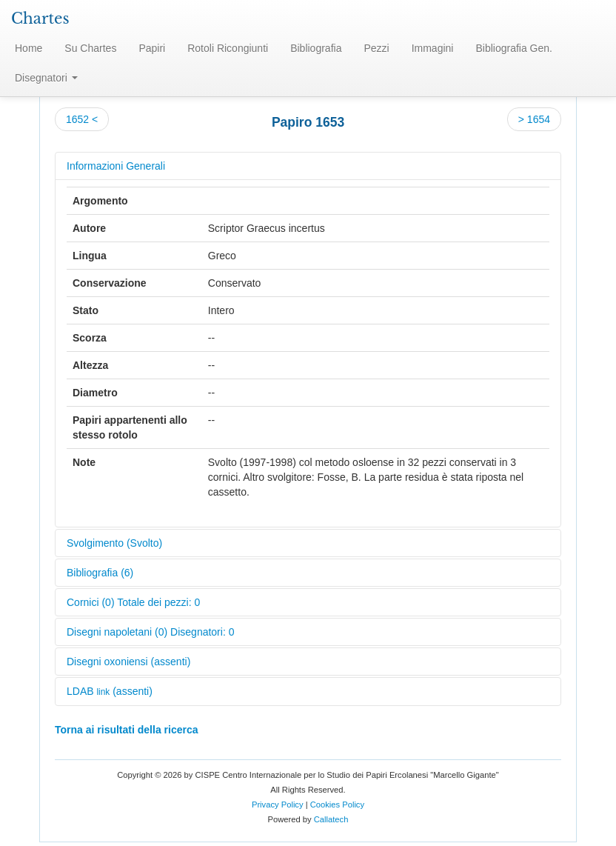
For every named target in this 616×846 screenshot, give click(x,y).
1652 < (82, 119)
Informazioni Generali (116, 166)
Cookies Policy (337, 805)
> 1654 (534, 119)
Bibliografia (316, 48)
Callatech (331, 819)
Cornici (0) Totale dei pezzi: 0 (133, 602)
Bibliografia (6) (100, 573)
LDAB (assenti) (110, 691)
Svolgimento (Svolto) (114, 543)
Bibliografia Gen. (514, 48)
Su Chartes (90, 48)
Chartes (40, 19)
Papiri (152, 48)
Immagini (433, 48)
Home (29, 48)
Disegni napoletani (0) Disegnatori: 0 (150, 632)
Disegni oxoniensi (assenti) (128, 662)
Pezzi (376, 48)
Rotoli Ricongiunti (228, 48)
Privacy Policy (278, 805)
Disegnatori (46, 78)
